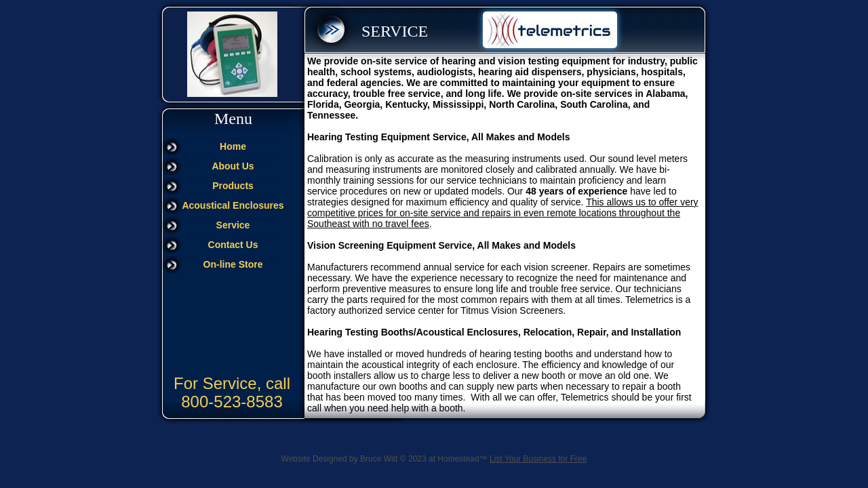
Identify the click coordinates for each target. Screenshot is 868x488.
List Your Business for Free (538, 459)
